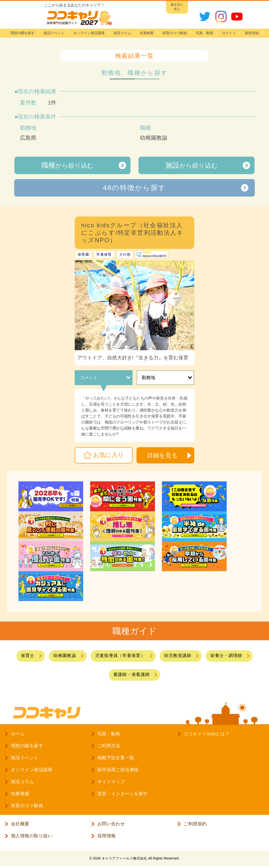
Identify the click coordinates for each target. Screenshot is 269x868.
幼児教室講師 (178, 656)
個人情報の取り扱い (32, 836)
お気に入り (108, 455)
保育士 (28, 656)
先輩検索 (147, 33)
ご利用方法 (109, 746)
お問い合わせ (111, 824)
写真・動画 (204, 33)
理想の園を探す (22, 33)
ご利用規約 (195, 824)
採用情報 (107, 836)
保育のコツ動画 (175, 33)
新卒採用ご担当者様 (118, 770)
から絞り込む (67, 165)
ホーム (18, 734)
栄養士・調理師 (226, 656)
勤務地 (148, 378)
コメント (89, 378)
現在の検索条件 (37, 117)
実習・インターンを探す (123, 794)
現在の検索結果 (37, 91)
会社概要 (20, 824)
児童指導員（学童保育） (120, 656)
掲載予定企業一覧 (116, 758)
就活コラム (122, 33)
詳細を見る (162, 455)
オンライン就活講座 (89, 33)
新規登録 (252, 33)
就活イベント (54, 33)
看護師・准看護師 (132, 675)
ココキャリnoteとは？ (206, 734)
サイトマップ (111, 782)
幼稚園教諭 (65, 656)
